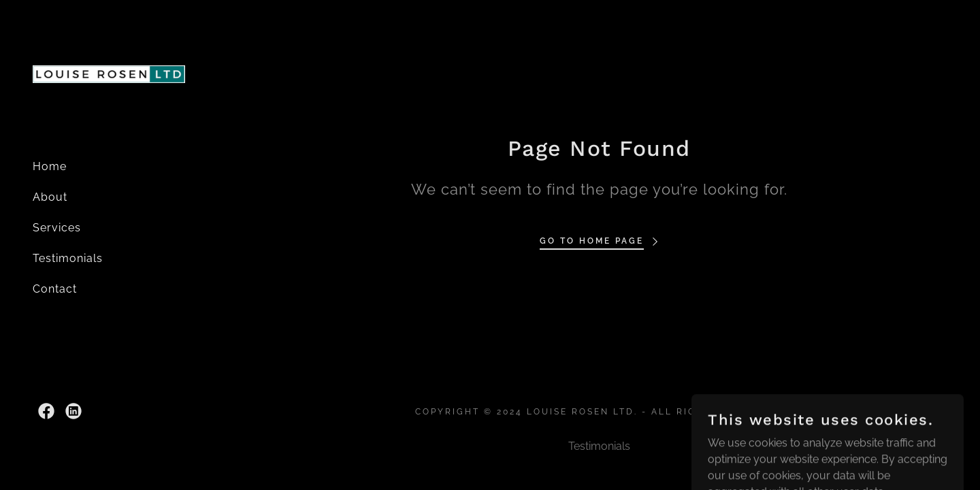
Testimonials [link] (68, 258)
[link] (109, 73)
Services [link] (57, 228)
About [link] (50, 197)
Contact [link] (55, 289)
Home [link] (50, 166)
